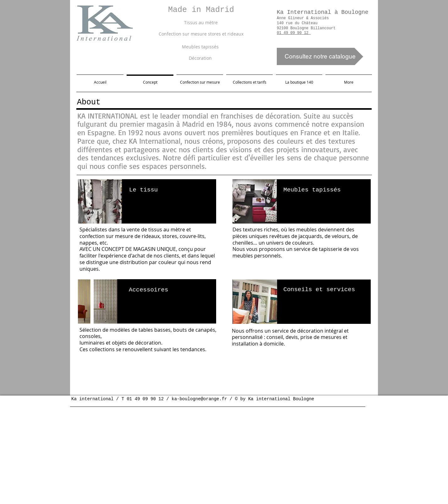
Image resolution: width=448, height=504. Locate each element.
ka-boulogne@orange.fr (199, 399)
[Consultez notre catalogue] (320, 56)
